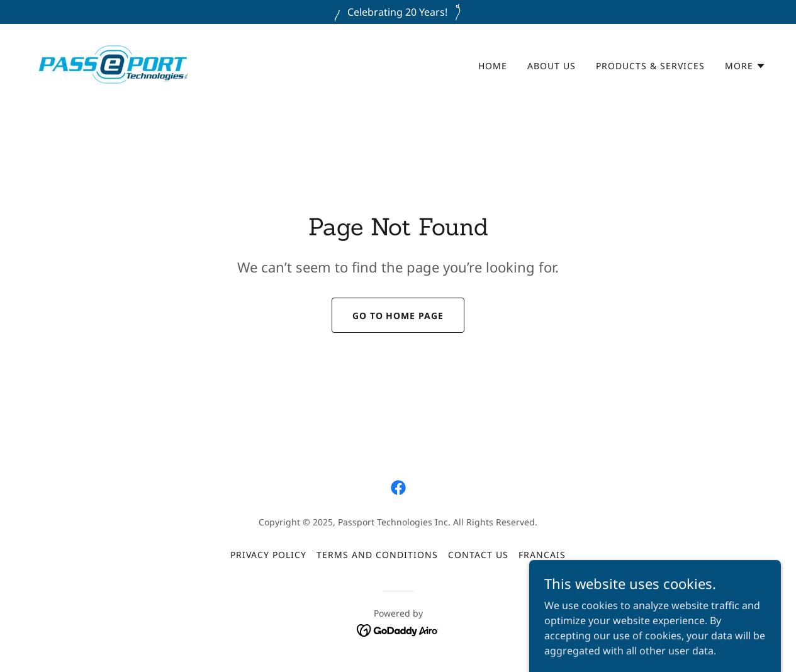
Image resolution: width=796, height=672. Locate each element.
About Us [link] (552, 66)
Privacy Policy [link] (268, 555)
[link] (113, 64)
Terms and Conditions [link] (377, 555)
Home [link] (493, 66)
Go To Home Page (398, 316)
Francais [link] (542, 555)
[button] (745, 66)
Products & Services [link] (650, 66)
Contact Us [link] (478, 555)
